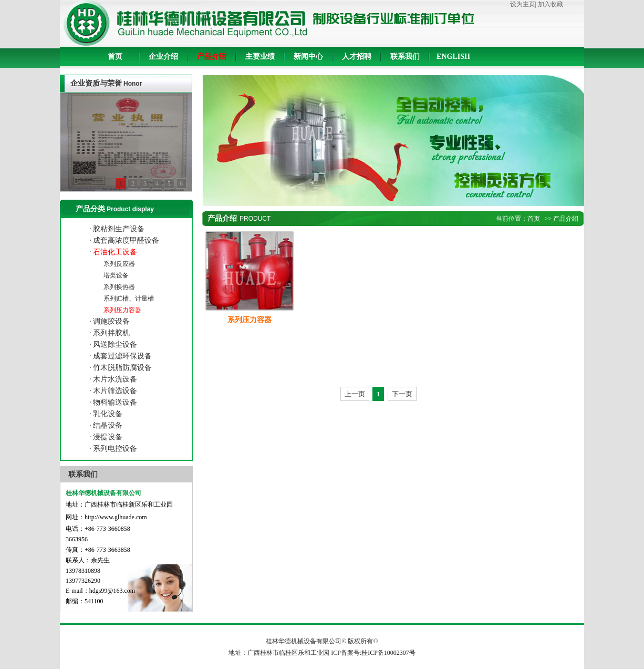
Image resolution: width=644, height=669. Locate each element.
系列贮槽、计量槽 (128, 299)
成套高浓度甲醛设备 (126, 240)
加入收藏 (550, 4)
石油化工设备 (115, 252)
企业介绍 (163, 56)
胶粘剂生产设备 (118, 229)
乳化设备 (107, 414)
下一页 (402, 394)
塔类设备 (115, 275)
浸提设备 (107, 437)
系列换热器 (118, 287)
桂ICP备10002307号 (388, 653)
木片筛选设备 (115, 391)
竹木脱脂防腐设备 (122, 368)
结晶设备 (107, 425)
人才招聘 (357, 56)
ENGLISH (453, 56)
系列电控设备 (115, 449)
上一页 (355, 394)
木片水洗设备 (115, 379)
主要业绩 (260, 56)
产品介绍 (212, 56)
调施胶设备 (111, 321)
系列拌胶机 (111, 333)
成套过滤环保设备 (122, 356)
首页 (115, 56)
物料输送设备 (115, 402)
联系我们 (405, 56)
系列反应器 (118, 264)
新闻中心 (308, 56)
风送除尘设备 (115, 344)
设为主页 (523, 4)
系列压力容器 (122, 310)
